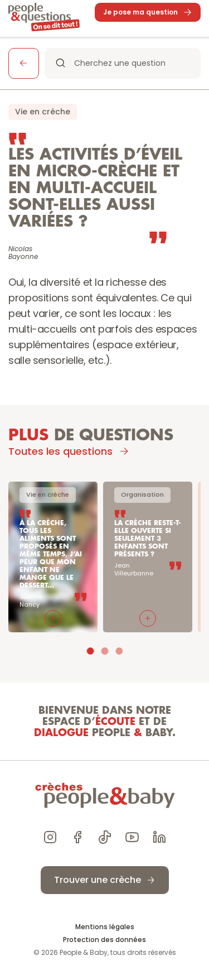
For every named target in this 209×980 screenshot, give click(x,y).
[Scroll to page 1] (92, 651)
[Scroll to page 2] (105, 651)
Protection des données (104, 940)
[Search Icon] (123, 63)
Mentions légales (105, 927)
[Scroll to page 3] (118, 651)
